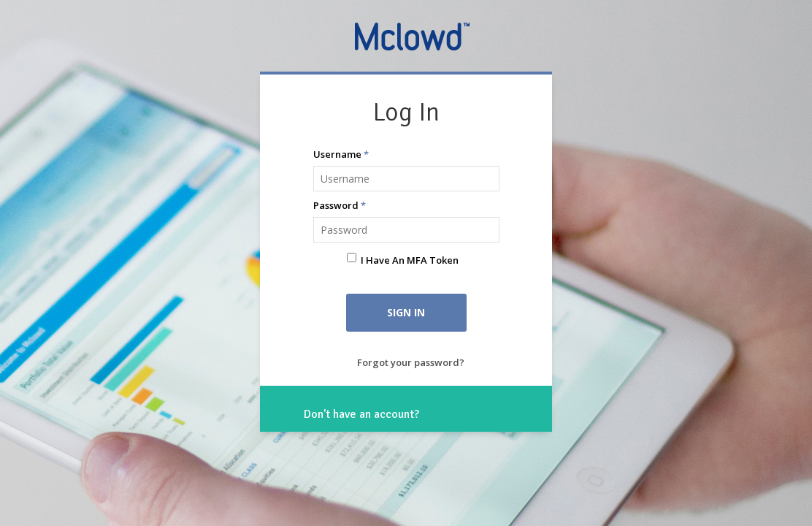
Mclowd (414, 36)
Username (341, 154)
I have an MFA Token (410, 260)
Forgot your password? (411, 362)
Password (340, 205)
